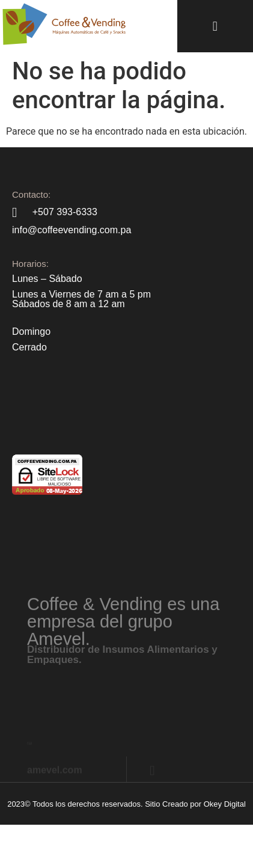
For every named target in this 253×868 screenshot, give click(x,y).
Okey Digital (225, 804)
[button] (215, 26)
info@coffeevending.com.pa (72, 230)
